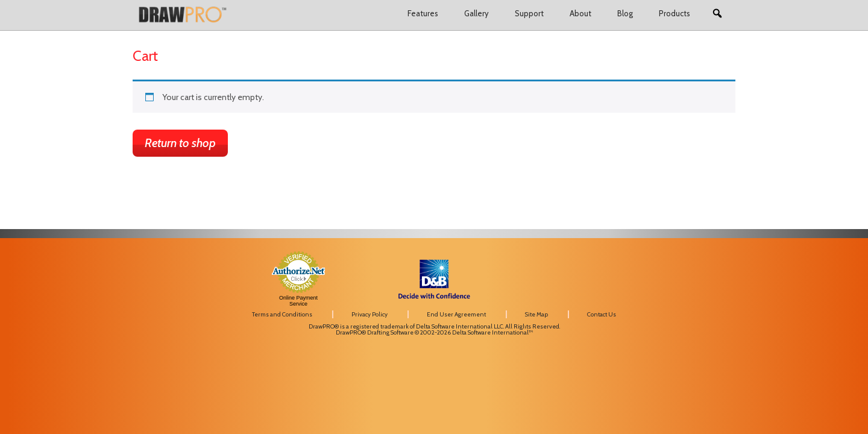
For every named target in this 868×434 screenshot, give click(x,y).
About (580, 13)
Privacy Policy (370, 314)
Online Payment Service (298, 301)
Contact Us (602, 314)
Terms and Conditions (282, 314)
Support (529, 13)
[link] (639, 268)
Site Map (536, 314)
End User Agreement (456, 314)
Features (423, 13)
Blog (625, 13)
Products (675, 13)
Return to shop (180, 143)
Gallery (476, 13)
